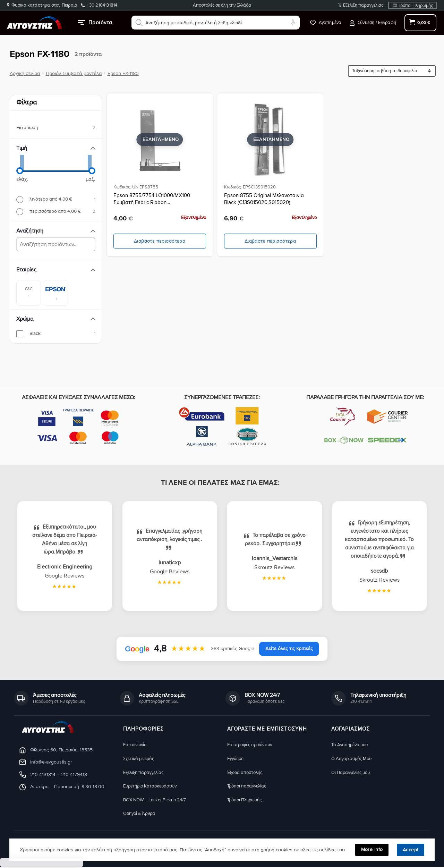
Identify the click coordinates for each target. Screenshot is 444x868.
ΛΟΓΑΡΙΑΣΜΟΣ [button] (351, 729)
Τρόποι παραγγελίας (249, 786)
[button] (373, 23)
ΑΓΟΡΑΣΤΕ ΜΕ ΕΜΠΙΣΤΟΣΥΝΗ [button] (267, 729)
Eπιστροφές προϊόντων (252, 745)
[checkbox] (29, 293)
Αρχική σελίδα (25, 73)
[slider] (20, 171)
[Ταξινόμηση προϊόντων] (392, 71)
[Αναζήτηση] (139, 23)
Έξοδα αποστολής (247, 772)
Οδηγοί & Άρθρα (141, 814)
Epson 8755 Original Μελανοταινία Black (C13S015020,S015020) (264, 199)
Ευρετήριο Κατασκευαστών (153, 786)
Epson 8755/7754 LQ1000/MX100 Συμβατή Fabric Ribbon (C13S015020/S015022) (152, 199)
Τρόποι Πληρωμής (416, 6)
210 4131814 (43, 774)
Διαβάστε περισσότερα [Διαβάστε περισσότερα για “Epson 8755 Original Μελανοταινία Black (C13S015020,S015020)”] (270, 241)
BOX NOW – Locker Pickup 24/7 (159, 800)
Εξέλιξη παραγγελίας (363, 5)
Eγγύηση (237, 759)
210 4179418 (74, 774)
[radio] (56, 199)
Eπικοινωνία (136, 745)
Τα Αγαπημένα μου (352, 745)
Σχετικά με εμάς (141, 759)
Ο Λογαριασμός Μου (354, 759)
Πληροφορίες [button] (143, 729)
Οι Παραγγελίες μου (353, 772)
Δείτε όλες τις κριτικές (289, 648)
